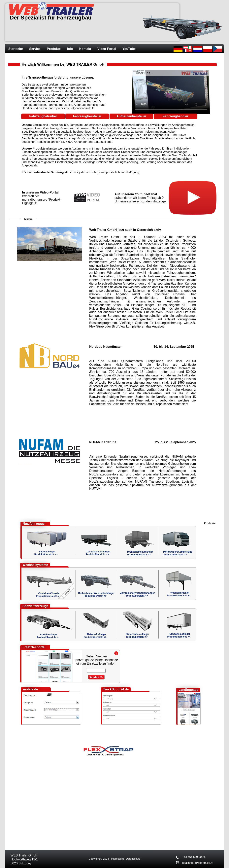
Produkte (54, 49)
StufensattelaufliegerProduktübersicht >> (137, 636)
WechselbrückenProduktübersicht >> (179, 594)
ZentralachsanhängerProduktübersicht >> (98, 553)
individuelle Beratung (49, 172)
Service (35, 49)
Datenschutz (133, 859)
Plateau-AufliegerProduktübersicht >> (95, 636)
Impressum (117, 859)
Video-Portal (107, 49)
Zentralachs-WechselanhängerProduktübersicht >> (138, 594)
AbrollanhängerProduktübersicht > (48, 636)
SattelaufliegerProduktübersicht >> (46, 553)
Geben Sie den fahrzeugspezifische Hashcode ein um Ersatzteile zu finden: (96, 660)
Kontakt (85, 49)
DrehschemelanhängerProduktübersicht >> (140, 553)
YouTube (129, 49)
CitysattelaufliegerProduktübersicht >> (179, 635)
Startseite (16, 49)
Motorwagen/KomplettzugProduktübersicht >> (178, 553)
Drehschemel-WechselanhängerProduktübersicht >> (96, 595)
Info (70, 49)
